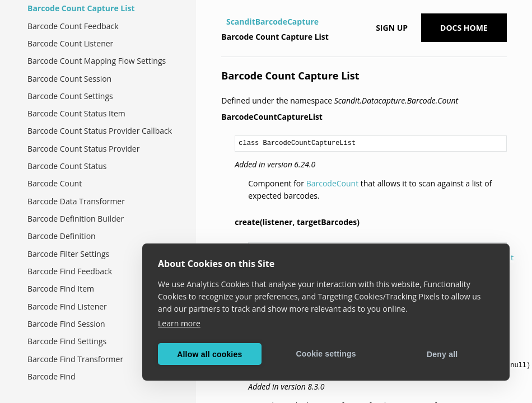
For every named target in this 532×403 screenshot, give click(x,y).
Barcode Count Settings (70, 96)
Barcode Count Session (69, 79)
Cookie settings (326, 354)
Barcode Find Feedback (70, 271)
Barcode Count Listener (70, 43)
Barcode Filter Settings (68, 254)
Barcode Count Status (67, 166)
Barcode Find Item (61, 289)
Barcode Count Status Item (76, 113)
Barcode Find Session (66, 324)
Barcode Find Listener (67, 306)
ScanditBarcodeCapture (272, 22)
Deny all (442, 354)
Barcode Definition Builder (76, 219)
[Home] (223, 22)
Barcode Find (52, 376)
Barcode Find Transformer (75, 359)
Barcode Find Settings (67, 341)
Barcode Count (55, 183)
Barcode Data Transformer (76, 201)
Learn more (179, 323)
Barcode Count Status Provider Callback (100, 131)
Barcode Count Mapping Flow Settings (97, 61)
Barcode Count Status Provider (83, 149)
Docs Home (464, 28)
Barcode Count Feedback (73, 26)
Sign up (392, 28)
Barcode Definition (62, 236)
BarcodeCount (333, 183)
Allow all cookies (209, 354)
